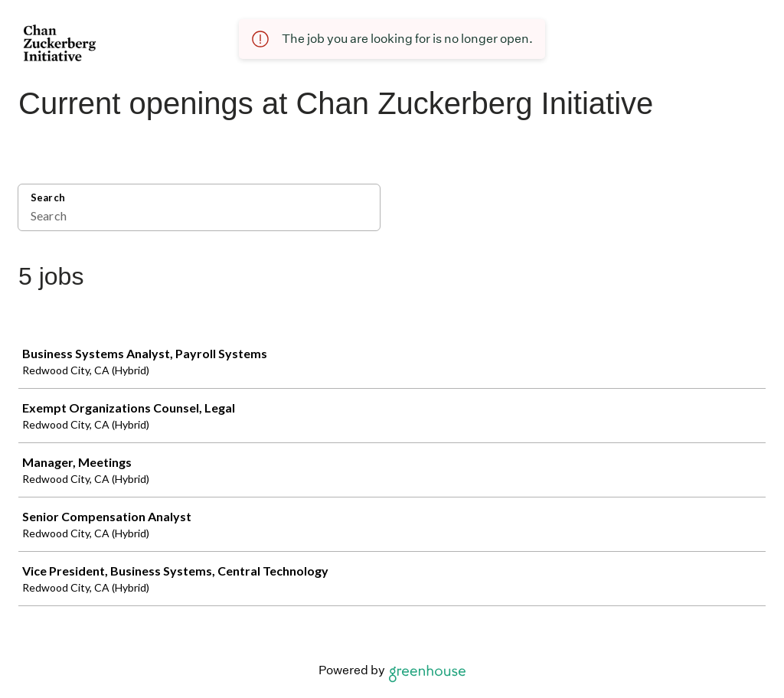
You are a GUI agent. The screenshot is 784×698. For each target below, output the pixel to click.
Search (48, 197)
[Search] (199, 217)
